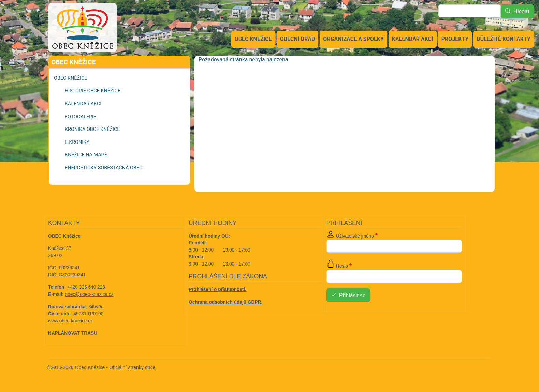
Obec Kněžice (253, 39)
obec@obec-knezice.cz (89, 294)
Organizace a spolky (353, 39)
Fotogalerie (81, 117)
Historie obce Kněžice (93, 91)
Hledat (521, 11)
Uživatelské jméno (355, 236)
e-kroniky (77, 142)
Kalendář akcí (413, 39)
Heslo (342, 266)
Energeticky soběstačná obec (104, 168)
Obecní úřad (298, 39)
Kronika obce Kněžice (92, 129)
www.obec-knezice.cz (70, 321)
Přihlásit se (352, 295)
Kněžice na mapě (86, 155)
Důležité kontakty (504, 39)
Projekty (455, 39)
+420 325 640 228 (86, 287)
